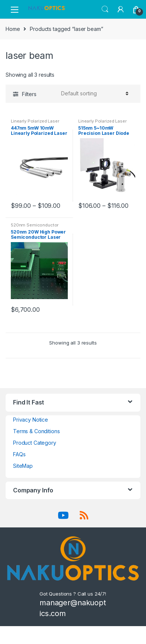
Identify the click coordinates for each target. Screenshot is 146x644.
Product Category (35, 443)
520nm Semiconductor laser (35, 227)
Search (105, 9)
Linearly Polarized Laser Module (35, 123)
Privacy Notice (31, 420)
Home (13, 29)
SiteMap (23, 466)
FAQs (19, 454)
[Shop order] (94, 93)
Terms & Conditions (36, 431)
